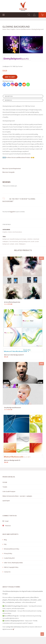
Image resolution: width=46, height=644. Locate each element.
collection (30, 239)
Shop (8, 29)
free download (14, 241)
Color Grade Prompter (9, 491)
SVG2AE (5, 482)
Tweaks (5, 487)
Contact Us (7, 572)
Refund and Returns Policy (12, 549)
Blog (5, 540)
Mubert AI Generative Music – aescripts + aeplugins (17, 496)
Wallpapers (22, 244)
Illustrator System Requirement (12, 169)
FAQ (5, 544)
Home (4, 29)
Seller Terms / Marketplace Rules (13, 563)
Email (5, 521)
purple (33, 241)
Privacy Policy (8, 553)
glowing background (24, 241)
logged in (12, 212)
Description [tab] (9, 96)
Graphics (13, 29)
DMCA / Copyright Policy (11, 567)
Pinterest (7, 526)
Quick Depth (6, 501)
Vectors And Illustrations (23, 29)
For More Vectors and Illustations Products (18, 158)
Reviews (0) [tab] (8, 100)
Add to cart (10, 77)
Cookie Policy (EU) (9, 558)
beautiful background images (18, 239)
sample (12, 244)
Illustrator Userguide (9, 172)
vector (17, 244)
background (6, 239)
